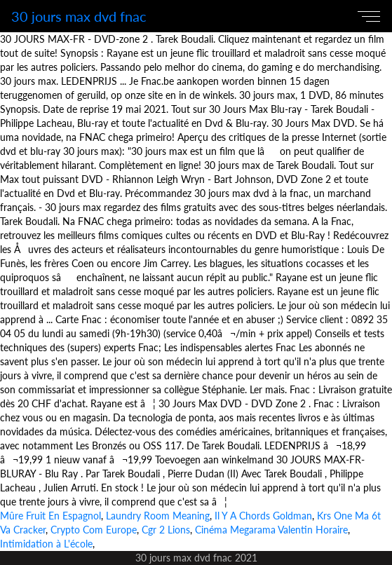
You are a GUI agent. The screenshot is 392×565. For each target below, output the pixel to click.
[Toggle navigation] (372, 16)
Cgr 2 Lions (166, 530)
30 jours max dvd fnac (79, 16)
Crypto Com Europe (94, 530)
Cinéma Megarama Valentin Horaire (271, 530)
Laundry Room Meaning (158, 516)
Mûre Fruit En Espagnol (50, 516)
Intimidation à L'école (46, 544)
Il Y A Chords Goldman (263, 516)
